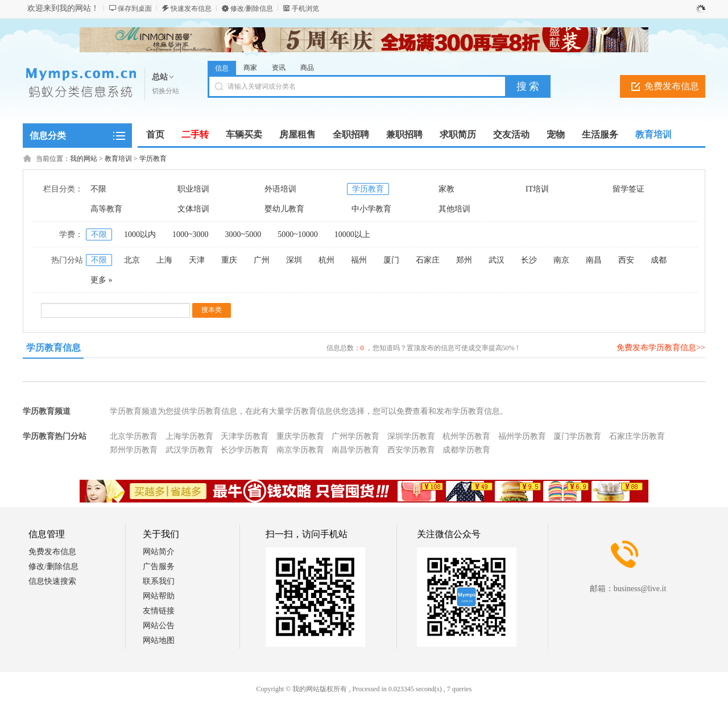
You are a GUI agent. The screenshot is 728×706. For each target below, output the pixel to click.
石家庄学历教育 (637, 436)
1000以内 (140, 234)
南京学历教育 (300, 450)
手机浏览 (305, 9)
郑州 (464, 260)
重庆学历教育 (300, 436)
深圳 (294, 260)
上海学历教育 (189, 436)
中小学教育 (371, 209)
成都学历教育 (466, 450)
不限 (98, 189)
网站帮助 (159, 596)
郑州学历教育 (134, 450)
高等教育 (106, 209)
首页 (155, 134)
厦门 (391, 260)
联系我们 (159, 581)
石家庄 (428, 260)
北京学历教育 (134, 436)
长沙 (529, 260)
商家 (250, 68)
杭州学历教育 (466, 436)
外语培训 (280, 189)
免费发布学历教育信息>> (661, 348)
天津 (197, 260)
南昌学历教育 (355, 450)
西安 (626, 260)
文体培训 (193, 209)
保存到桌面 (135, 9)
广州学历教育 (355, 436)
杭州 (326, 260)
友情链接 (159, 611)
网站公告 (159, 626)
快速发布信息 (191, 9)
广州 (262, 260)
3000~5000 (243, 234)
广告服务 (159, 566)
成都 (659, 260)
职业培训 (193, 189)
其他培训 (454, 209)
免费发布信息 (672, 86)
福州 (359, 260)
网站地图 (159, 640)
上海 (164, 260)
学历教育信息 (53, 348)
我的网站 (84, 159)
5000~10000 (298, 234)
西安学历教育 (411, 450)
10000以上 (352, 234)
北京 (132, 260)
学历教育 (153, 159)
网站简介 (159, 552)
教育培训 (118, 159)
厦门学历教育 (577, 436)
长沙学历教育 (245, 450)
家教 (446, 189)
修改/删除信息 (252, 9)
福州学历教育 (522, 436)
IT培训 (537, 189)
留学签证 (628, 189)
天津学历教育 (245, 436)
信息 (222, 68)
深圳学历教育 (411, 436)
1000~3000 (191, 234)
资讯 (279, 68)
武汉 (497, 260)
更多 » (102, 280)
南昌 (594, 260)
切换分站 (166, 91)
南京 (561, 260)
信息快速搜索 (52, 581)
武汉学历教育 (189, 450)
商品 (307, 68)
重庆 (229, 260)
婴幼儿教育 (284, 209)
